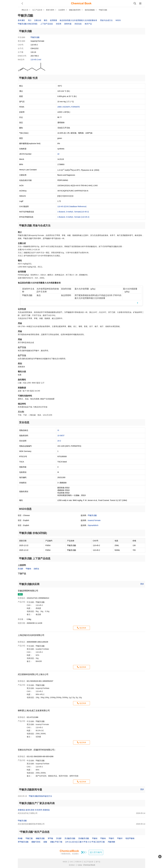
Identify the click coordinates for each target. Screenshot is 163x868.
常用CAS (78, 862)
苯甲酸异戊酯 (23, 842)
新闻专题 (68, 24)
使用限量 (53, 20)
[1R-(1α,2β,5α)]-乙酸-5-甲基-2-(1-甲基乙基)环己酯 (85, 842)
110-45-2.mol (36, 60)
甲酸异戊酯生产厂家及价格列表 (37, 803)
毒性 (46, 20)
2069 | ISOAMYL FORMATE (69, 107)
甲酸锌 (120, 838)
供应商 (59, 24)
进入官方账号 (96, 852)
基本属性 (21, 20)
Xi (58, 430)
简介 (30, 20)
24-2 (59, 441)
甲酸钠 (28, 569)
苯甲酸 (50, 838)
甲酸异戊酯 (103, 10)
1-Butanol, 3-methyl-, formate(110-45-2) (73, 212)
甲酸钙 (111, 838)
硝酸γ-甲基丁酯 (56, 842)
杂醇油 (36, 569)
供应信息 (78, 24)
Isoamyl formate (94, 520)
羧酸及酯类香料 (75, 10)
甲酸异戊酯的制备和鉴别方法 (40, 796)
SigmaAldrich (93, 525)
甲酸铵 (95, 838)
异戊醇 (21, 569)
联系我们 (72, 865)
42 (58, 154)
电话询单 (83, 628)
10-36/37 (61, 436)
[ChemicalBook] (81, 3)
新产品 (98, 862)
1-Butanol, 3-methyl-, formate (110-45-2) (73, 217)
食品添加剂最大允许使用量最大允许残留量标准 (78, 20)
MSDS (118, 20)
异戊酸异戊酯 (70, 838)
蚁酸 (45, 842)
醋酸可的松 (36, 842)
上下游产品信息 (47, 24)
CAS (71, 862)
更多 (142, 584)
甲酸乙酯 (29, 838)
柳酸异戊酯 (40, 838)
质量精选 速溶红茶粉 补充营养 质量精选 (34, 810)
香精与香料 (50, 10)
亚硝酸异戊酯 (84, 838)
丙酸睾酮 (111, 842)
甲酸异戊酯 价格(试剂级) (28, 24)
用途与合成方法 (106, 20)
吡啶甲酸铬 (130, 838)
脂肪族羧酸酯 (90, 10)
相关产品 (88, 24)
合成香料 (62, 10)
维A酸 (20, 838)
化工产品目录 (37, 10)
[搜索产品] (135, 3)
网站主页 (25, 10)
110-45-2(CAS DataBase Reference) (72, 206)
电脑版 (80, 865)
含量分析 (38, 20)
